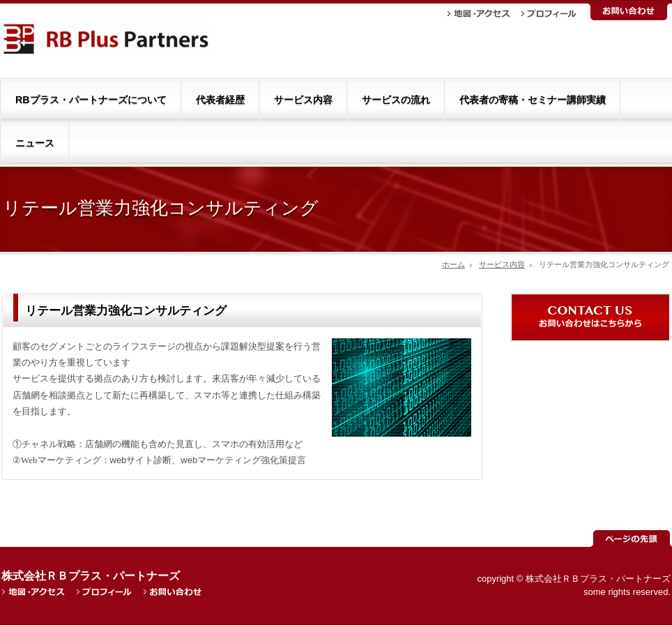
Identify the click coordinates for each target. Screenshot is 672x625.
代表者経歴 (220, 100)
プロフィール (549, 14)
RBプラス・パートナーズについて (91, 100)
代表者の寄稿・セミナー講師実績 (533, 100)
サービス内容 (303, 100)
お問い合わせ (629, 12)
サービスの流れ (396, 100)
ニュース (35, 143)
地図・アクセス (479, 14)
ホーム (453, 264)
